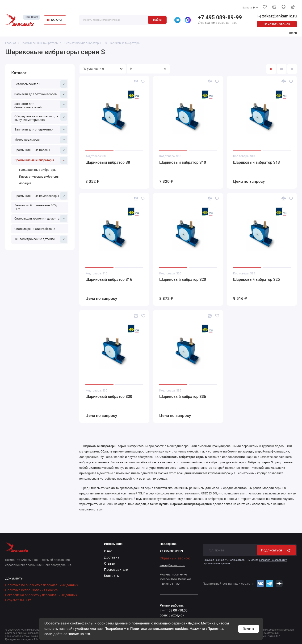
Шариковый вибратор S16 (109, 279)
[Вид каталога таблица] (292, 69)
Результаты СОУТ (19, 600)
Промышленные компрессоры (41, 196)
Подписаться (276, 550)
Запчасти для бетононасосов (41, 94)
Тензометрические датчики (41, 239)
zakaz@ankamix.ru (172, 565)
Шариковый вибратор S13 (256, 162)
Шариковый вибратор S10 (183, 162)
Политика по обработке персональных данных (42, 585)
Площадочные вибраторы (38, 170)
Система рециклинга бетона (35, 229)
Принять (249, 629)
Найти (157, 20)
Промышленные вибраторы (41, 160)
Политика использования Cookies (31, 590)
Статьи (110, 563)
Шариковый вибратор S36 (183, 397)
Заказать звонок (277, 24)
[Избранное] (265, 7)
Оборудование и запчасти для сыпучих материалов (41, 117)
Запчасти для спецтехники (41, 129)
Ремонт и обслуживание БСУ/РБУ (36, 207)
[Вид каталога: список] (282, 69)
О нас (108, 551)
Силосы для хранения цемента (41, 219)
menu (293, 33)
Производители (116, 570)
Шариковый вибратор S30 (109, 397)
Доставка (112, 557)
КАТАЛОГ (55, 20)
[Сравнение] (274, 7)
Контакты (112, 576)
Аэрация (25, 183)
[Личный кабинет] (284, 7)
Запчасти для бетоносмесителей (41, 105)
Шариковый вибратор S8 (108, 162)
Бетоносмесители (41, 84)
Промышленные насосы (41, 150)
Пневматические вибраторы (39, 177)
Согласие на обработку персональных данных (41, 595)
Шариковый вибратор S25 (256, 279)
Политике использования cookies (159, 629)
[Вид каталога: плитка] (271, 69)
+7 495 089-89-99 (220, 18)
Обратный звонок (175, 558)
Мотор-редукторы (41, 140)
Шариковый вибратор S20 (183, 279)
